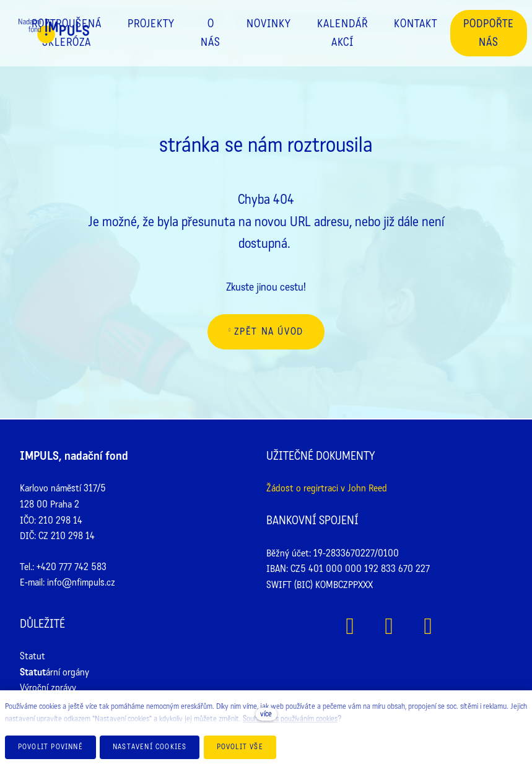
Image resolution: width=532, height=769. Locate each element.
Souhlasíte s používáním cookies (290, 719)
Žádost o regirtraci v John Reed (327, 488)
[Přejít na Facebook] (350, 626)
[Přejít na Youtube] (428, 626)
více (266, 714)
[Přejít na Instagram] (389, 626)
